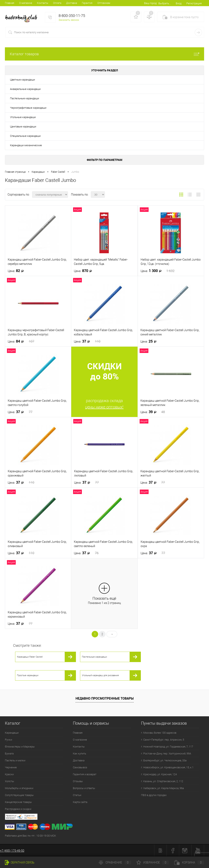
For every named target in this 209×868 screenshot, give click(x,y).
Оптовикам (104, 3)
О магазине (26, 3)
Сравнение (115, 862)
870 (84, 271)
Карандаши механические (26, 145)
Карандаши (12, 733)
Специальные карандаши (25, 136)
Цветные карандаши (22, 80)
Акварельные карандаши (25, 89)
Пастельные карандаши (24, 98)
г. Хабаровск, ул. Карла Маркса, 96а (162, 788)
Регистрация (194, 3)
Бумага (9, 754)
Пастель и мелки (15, 760)
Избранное (153, 862)
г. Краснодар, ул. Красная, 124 (159, 774)
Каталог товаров (104, 54)
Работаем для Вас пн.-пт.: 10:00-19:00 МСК (30, 836)
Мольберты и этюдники (19, 788)
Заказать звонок (69, 20)
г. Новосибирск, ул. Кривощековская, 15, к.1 (167, 767)
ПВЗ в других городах (154, 795)
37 (87, 341)
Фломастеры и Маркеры (20, 747)
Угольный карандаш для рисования (100, 675)
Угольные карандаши (23, 117)
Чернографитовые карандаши (28, 108)
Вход (179, 3)
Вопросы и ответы (84, 788)
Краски (9, 774)
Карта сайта (80, 802)
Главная (10, 3)
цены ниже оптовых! (104, 407)
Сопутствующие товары (19, 795)
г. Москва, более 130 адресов (159, 733)
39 (153, 412)
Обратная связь (20, 862)
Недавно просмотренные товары (105, 698)
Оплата (57, 3)
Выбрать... (165, 3)
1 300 (158, 271)
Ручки (8, 740)
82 (17, 271)
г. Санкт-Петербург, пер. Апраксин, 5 (163, 740)
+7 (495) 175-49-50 (12, 851)
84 (21, 341)
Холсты (9, 781)
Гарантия (87, 3)
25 (150, 341)
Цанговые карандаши (23, 127)
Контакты (43, 3)
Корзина (189, 862)
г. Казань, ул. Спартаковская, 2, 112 (162, 781)
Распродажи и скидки (18, 809)
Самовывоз (80, 767)
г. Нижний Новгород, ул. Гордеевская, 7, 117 (167, 747)
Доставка (72, 3)
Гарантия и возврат (85, 774)
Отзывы (78, 781)
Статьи (77, 795)
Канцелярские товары (18, 802)
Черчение (11, 767)
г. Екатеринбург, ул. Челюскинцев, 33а (164, 760)
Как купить (79, 754)
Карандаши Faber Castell (30, 657)
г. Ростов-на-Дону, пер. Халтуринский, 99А (166, 754)
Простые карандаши (28, 675)
